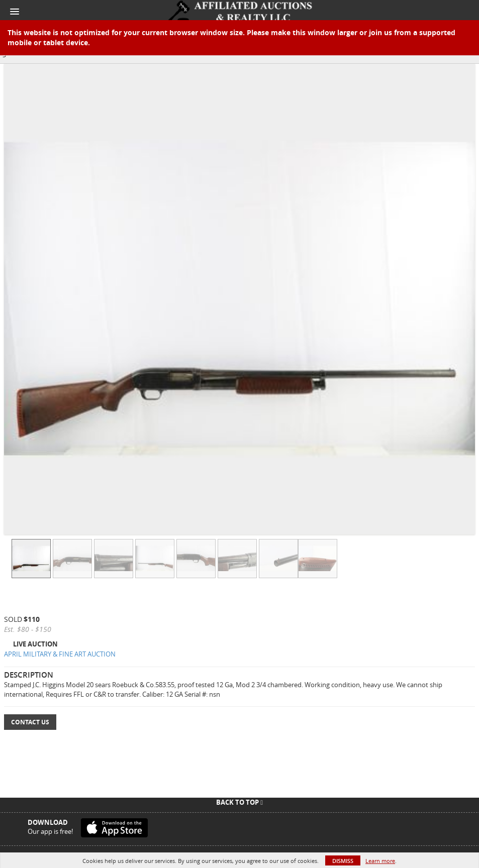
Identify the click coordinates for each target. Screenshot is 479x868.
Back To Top (240, 802)
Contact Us (30, 722)
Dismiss (343, 861)
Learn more (380, 861)
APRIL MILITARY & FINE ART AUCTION (60, 654)
